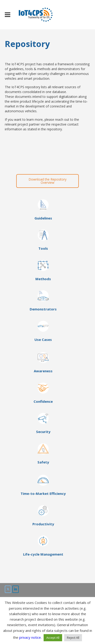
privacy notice (30, 637)
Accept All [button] (53, 638)
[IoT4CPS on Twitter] (8, 589)
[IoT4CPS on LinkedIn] (16, 589)
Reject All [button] (73, 638)
